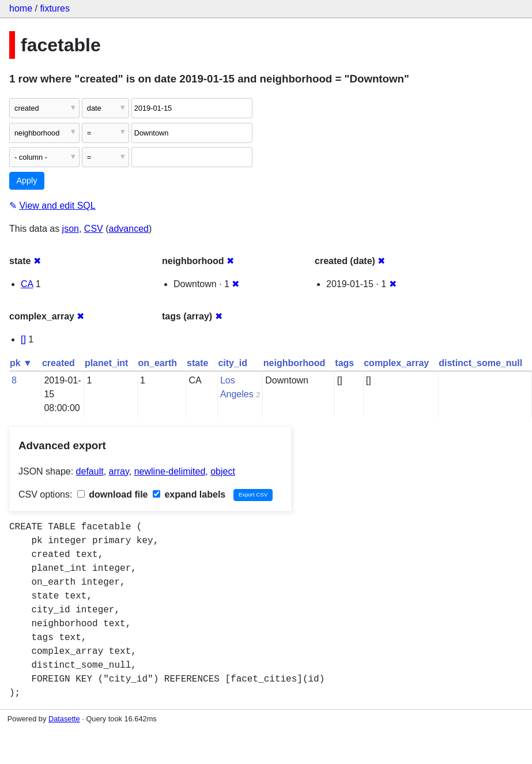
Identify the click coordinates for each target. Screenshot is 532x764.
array (119, 471)
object (223, 471)
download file (113, 494)
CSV (94, 229)
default (90, 471)
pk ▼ (21, 363)
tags (344, 363)
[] (23, 339)
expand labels (189, 494)
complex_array (396, 363)
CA (27, 284)
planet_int (107, 363)
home (21, 8)
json (71, 229)
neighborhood (295, 363)
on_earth (157, 363)
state (197, 363)
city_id (233, 363)
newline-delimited (170, 471)
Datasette (64, 719)
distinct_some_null (480, 363)
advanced (129, 229)
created (59, 363)
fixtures (55, 8)
